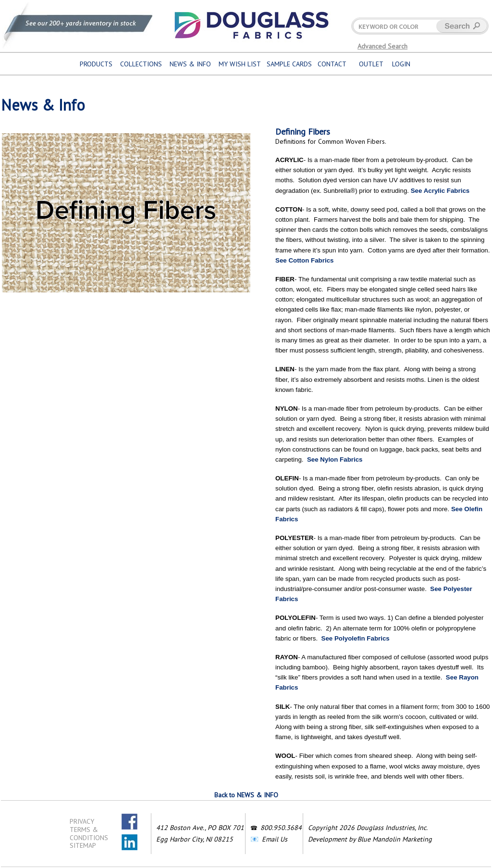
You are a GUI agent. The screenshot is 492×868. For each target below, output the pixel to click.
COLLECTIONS (141, 64)
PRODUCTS (96, 64)
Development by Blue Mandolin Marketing (370, 839)
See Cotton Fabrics (304, 260)
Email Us (275, 839)
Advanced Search (382, 46)
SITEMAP (83, 845)
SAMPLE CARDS (289, 64)
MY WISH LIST (240, 64)
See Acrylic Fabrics (440, 191)
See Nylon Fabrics (335, 459)
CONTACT (332, 64)
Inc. (423, 828)
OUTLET (371, 64)
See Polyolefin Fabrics (356, 638)
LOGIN (401, 64)
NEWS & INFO (190, 64)
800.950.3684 (281, 828)
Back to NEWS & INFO (246, 795)
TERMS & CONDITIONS (89, 834)
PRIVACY (82, 821)
